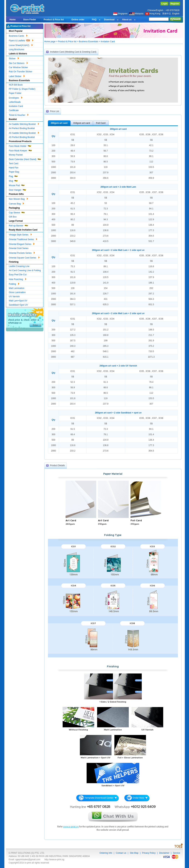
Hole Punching (18, 279)
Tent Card (14, 163)
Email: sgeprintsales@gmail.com (25, 859)
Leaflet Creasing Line (19, 266)
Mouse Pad (17, 185)
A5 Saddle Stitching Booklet (24, 132)
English (176, 14)
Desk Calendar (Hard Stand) (25, 159)
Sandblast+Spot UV (18, 305)
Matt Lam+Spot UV (18, 301)
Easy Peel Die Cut (18, 275)
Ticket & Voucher (19, 115)
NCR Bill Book (16, 85)
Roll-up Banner (19, 225)
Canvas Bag (17, 203)
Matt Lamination (17, 288)
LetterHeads (15, 102)
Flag (14, 176)
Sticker (14, 58)
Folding (14, 283)
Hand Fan (14, 168)
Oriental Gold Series (19, 248)
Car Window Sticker (18, 67)
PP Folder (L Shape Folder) (22, 89)
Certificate (14, 110)
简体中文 (167, 14)
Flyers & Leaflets (21, 40)
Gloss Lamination (17, 292)
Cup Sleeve (17, 212)
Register (175, 4)
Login (164, 4)
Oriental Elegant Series (22, 244)
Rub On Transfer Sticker (21, 72)
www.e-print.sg (71, 827)
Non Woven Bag (19, 198)
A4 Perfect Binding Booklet (22, 128)
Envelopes (16, 97)
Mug (14, 180)
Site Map (134, 853)
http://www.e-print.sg (54, 859)
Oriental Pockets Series (22, 252)
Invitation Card (16, 106)
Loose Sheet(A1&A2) (21, 45)
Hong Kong (153, 14)
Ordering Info (106, 853)
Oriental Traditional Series (23, 239)
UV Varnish (14, 297)
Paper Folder (15, 93)
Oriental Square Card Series (24, 257)
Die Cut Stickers (18, 63)
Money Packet (16, 155)
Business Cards (18, 35)
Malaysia (136, 14)
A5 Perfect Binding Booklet (22, 137)
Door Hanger (18, 189)
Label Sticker (17, 76)
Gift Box (13, 217)
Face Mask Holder (20, 146)
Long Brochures (17, 49)
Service (176, 853)
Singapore (120, 14)
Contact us (121, 853)
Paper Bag (14, 172)
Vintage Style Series (20, 234)
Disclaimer (164, 853)
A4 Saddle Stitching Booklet (24, 124)
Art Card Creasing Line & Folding (25, 270)
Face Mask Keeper (21, 150)
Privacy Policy (149, 853)
